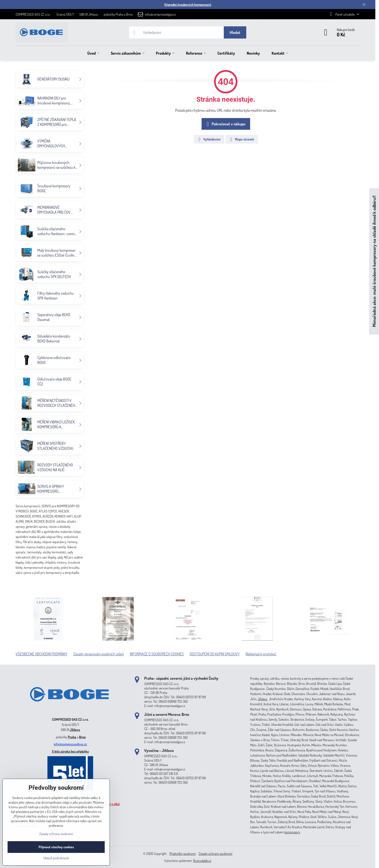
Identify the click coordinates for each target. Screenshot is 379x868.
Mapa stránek (241, 139)
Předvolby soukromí (183, 853)
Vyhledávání (209, 139)
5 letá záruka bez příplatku (70, 751)
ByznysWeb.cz (202, 861)
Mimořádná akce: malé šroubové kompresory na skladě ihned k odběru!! (374, 261)
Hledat (235, 32)
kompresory (292, 832)
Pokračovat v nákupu (225, 124)
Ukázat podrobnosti (56, 858)
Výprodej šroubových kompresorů (188, 5)
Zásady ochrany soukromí (215, 853)
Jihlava (75, 730)
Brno (82, 737)
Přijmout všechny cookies (56, 847)
